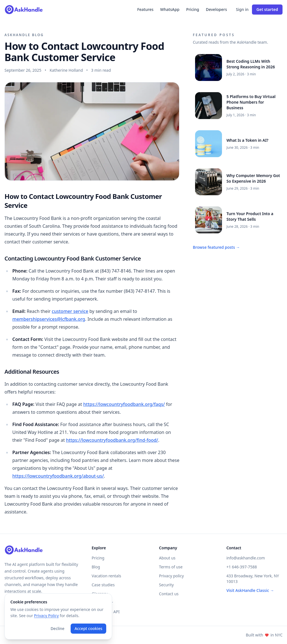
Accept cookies (88, 628)
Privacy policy (171, 576)
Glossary (99, 594)
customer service (70, 311)
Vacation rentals (106, 576)
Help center (102, 603)
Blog (96, 567)
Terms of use (171, 567)
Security (166, 585)
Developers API (106, 612)
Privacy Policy (46, 616)
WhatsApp (170, 9)
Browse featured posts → (216, 247)
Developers (217, 9)
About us (167, 558)
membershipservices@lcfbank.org (49, 319)
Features (145, 9)
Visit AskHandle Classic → (250, 590)
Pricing (193, 9)
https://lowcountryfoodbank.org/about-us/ (58, 476)
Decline (57, 628)
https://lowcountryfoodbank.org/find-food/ (112, 440)
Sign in (242, 9)
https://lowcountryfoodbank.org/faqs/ (124, 404)
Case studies (103, 585)
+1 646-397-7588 (242, 567)
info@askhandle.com (246, 558)
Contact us (169, 594)
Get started (267, 9)
